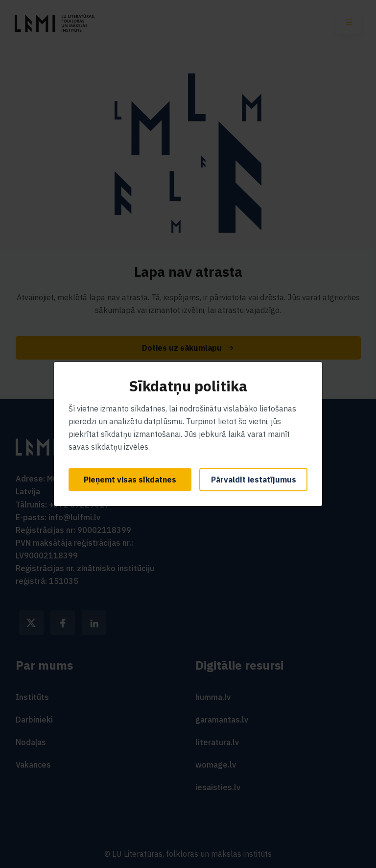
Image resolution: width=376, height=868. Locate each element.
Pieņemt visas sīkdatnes (130, 480)
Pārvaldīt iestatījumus (254, 480)
